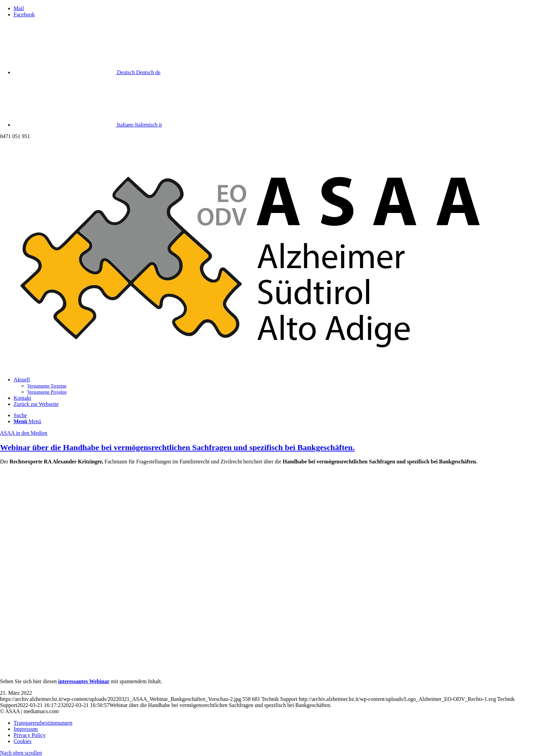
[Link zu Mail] (19, 8)
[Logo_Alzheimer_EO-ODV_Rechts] (266, 368)
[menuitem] (273, 386)
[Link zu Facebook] (24, 14)
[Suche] (20, 415)
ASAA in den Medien (24, 433)
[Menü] (27, 421)
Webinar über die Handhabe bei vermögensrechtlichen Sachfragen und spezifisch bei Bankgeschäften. (177, 447)
